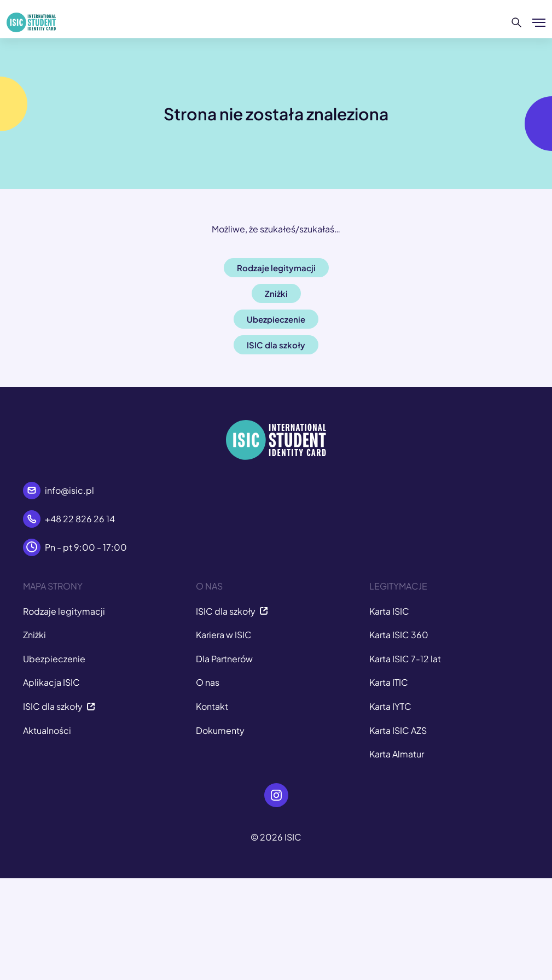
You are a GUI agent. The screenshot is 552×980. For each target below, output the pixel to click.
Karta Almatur (397, 754)
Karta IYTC (390, 706)
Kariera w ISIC (224, 635)
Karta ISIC (389, 611)
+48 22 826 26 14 (80, 519)
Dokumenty (220, 730)
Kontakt (212, 706)
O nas (208, 682)
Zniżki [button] (276, 293)
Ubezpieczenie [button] (276, 319)
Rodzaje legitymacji (64, 611)
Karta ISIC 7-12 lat (405, 659)
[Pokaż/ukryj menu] (539, 22)
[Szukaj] (517, 22)
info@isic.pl (69, 490)
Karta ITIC (389, 682)
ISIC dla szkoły (59, 706)
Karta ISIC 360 (399, 635)
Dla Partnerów (224, 659)
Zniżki (34, 635)
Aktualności (47, 730)
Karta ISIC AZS (398, 730)
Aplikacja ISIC (51, 682)
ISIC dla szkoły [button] (276, 345)
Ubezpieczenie (54, 659)
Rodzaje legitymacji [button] (276, 268)
